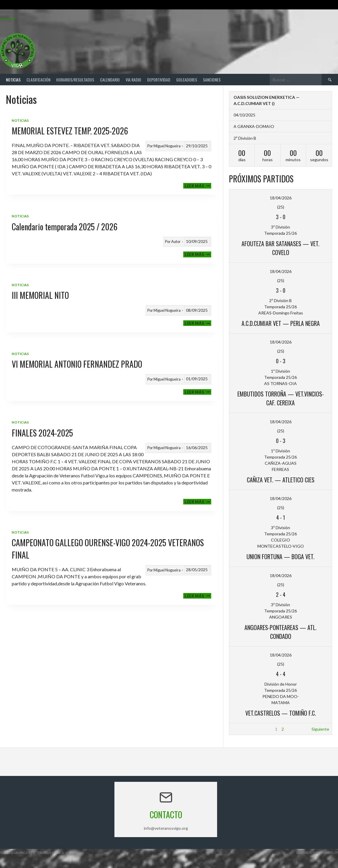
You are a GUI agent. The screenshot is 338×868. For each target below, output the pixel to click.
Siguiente (320, 729)
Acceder (8, 18)
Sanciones (212, 80)
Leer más (198, 186)
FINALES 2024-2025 (42, 433)
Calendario (110, 80)
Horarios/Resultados (75, 80)
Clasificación (38, 80)
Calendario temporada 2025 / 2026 (65, 227)
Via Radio (133, 80)
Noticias (13, 80)
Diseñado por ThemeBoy (317, 853)
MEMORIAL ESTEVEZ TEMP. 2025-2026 (70, 131)
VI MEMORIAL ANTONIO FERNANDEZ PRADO (77, 364)
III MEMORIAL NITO (40, 295)
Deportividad (159, 80)
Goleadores (187, 80)
